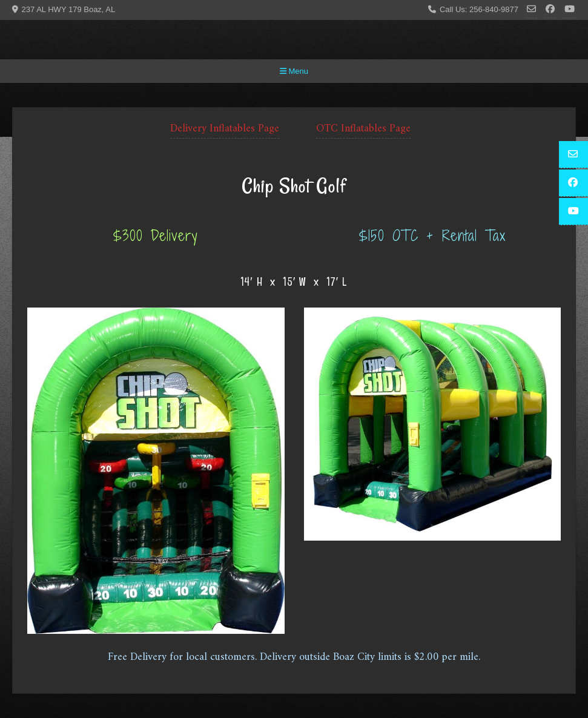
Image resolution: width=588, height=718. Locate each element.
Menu (294, 71)
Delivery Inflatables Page (225, 129)
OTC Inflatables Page (363, 129)
